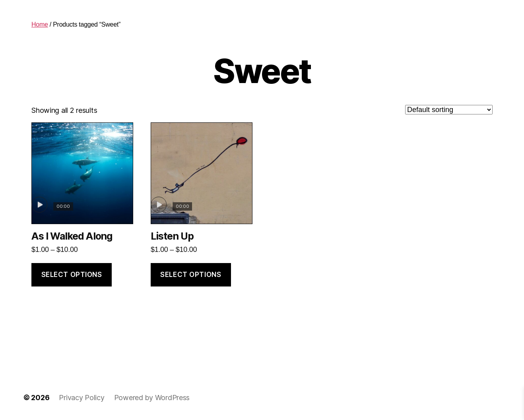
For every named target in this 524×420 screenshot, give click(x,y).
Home (40, 24)
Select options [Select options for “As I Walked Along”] (72, 275)
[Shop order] (449, 110)
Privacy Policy (82, 398)
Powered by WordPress (152, 398)
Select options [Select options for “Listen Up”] (191, 275)
